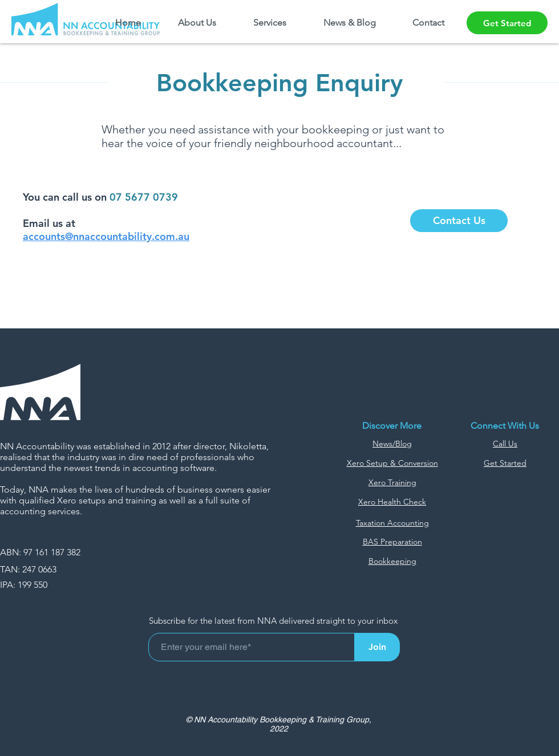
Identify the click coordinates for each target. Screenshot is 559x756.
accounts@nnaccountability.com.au (106, 236)
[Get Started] (507, 23)
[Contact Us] (459, 221)
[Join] (377, 647)
